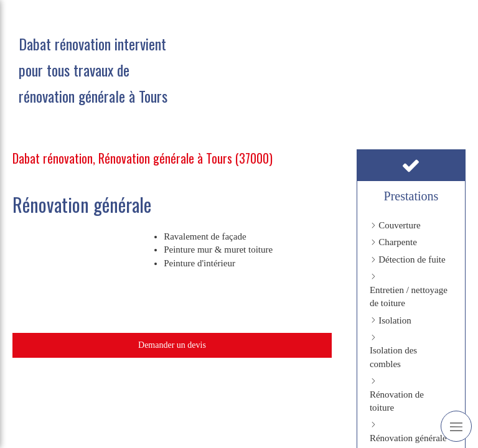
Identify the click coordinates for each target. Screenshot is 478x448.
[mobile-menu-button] (456, 426)
